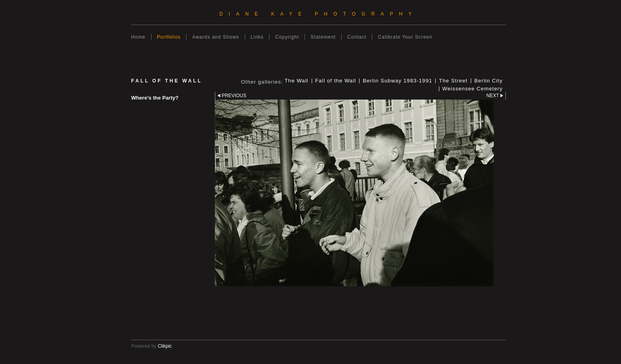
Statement (323, 37)
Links (257, 37)
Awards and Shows (215, 37)
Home (138, 37)
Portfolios (169, 37)
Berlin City (488, 81)
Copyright (287, 37)
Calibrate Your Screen (405, 37)
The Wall (297, 81)
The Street (453, 81)
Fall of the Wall (336, 81)
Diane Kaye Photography (318, 14)
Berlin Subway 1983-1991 (397, 81)
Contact (357, 37)
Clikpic (165, 346)
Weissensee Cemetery (473, 89)
